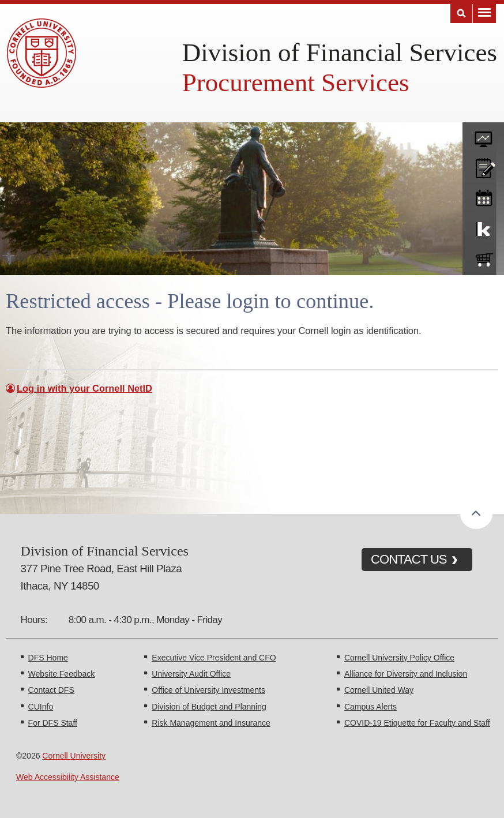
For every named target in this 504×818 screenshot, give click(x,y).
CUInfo (41, 707)
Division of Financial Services (340, 52)
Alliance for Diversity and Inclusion (406, 674)
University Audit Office (191, 674)
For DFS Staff (53, 723)
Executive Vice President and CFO (214, 658)
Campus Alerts (371, 707)
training (483, 196)
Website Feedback (62, 674)
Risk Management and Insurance (211, 723)
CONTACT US (409, 559)
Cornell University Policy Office (399, 658)
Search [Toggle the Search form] (461, 14)
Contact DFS (51, 690)
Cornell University (74, 756)
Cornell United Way (379, 690)
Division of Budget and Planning (209, 707)
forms (483, 135)
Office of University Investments (208, 690)
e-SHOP (483, 257)
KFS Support (483, 227)
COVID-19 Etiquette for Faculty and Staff (417, 723)
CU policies (483, 166)
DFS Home (48, 658)
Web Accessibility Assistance (68, 777)
